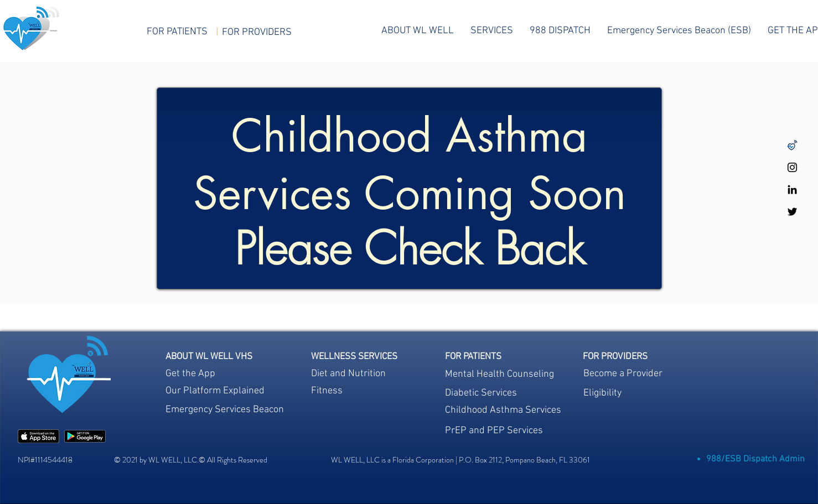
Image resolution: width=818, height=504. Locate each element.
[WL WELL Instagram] (792, 167)
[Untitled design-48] (792, 145)
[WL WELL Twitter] (792, 212)
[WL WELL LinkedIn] (792, 189)
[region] (354, 393)
